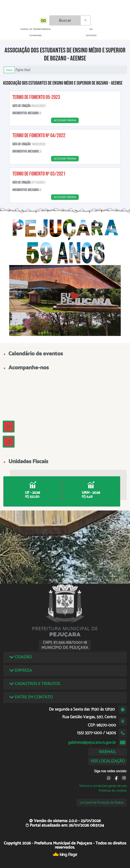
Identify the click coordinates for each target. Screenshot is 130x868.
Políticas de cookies (113, 791)
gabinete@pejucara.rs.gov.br (92, 743)
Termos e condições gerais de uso (103, 786)
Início (9, 70)
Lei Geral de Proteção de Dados (102, 803)
